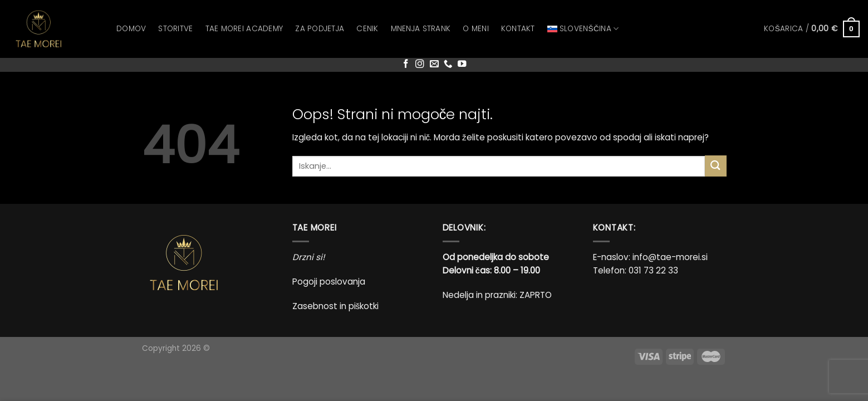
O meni (476, 29)
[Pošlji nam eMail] (434, 64)
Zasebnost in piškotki (336, 306)
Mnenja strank (421, 29)
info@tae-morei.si (670, 257)
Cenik (367, 29)
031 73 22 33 (653, 270)
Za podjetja (320, 29)
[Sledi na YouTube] (462, 64)
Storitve (175, 29)
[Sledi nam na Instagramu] (420, 64)
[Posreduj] (715, 166)
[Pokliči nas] (448, 64)
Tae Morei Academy (244, 29)
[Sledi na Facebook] (406, 64)
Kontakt (518, 29)
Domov (131, 29)
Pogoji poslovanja (329, 282)
